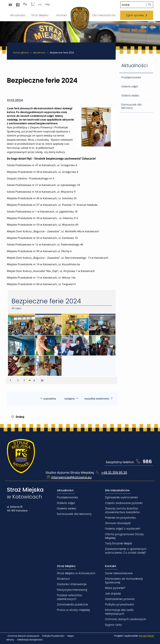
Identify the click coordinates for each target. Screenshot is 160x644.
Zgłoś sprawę (137, 15)
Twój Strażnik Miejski (118, 543)
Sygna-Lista (113, 625)
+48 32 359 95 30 (114, 473)
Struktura (63, 579)
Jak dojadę (113, 593)
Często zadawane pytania (124, 503)
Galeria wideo (130, 96)
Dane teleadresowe (119, 573)
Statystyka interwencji (72, 590)
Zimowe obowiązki (118, 523)
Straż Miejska (66, 566)
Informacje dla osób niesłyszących (119, 612)
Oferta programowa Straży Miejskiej (124, 536)
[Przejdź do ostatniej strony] (42, 380)
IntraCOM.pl (146, 636)
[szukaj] (150, 5)
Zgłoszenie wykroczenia (121, 497)
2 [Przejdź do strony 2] (19, 380)
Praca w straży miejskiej (73, 610)
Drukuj (18, 417)
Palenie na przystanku (120, 518)
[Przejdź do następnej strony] (34, 380)
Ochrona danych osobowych (126, 619)
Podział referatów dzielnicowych (69, 597)
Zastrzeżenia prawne (120, 599)
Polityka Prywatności (53, 636)
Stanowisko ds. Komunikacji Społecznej (124, 581)
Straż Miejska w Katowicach (76, 573)
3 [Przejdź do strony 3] (25, 380)
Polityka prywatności (119, 604)
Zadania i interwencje (72, 584)
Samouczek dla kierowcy (131, 106)
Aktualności (39, 53)
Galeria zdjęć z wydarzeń (123, 529)
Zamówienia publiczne (72, 604)
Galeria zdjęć (130, 86)
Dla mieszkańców (117, 490)
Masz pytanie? (115, 588)
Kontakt (111, 566)
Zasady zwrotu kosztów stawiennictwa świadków (122, 510)
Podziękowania (131, 77)
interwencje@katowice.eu (71, 477)
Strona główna (21, 53)
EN (40, 5)
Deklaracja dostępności (30, 640)
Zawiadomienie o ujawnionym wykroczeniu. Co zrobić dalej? (126, 551)
